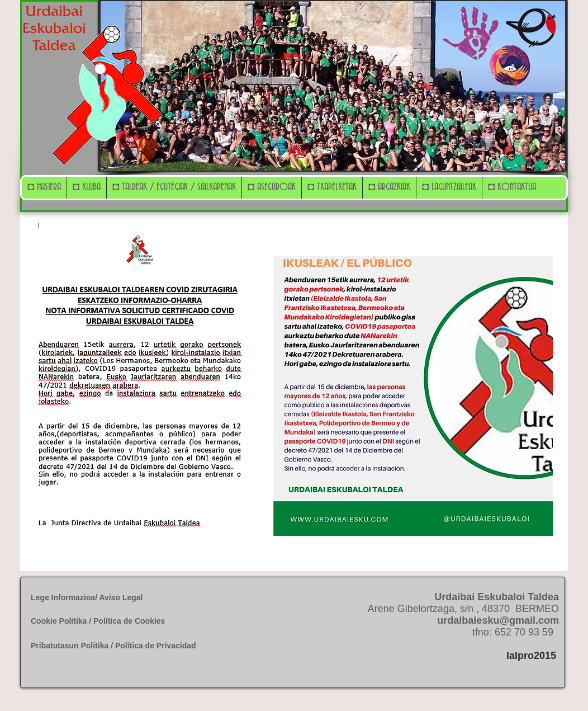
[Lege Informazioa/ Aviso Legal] (119, 598)
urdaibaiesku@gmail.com (498, 620)
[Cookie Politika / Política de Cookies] (109, 621)
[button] (86, 188)
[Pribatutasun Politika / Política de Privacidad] (127, 646)
